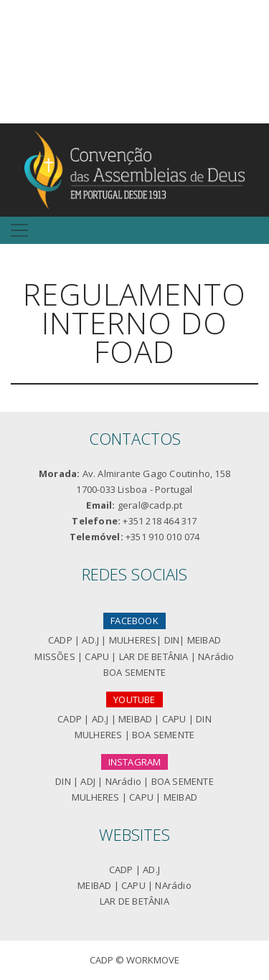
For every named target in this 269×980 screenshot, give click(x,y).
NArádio (216, 656)
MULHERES (133, 640)
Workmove (153, 960)
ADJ (88, 781)
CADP (60, 640)
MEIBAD (204, 640)
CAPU (97, 656)
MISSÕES (55, 656)
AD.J (90, 640)
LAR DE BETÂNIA (154, 656)
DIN (172, 640)
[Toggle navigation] (19, 230)
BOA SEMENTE (134, 672)
